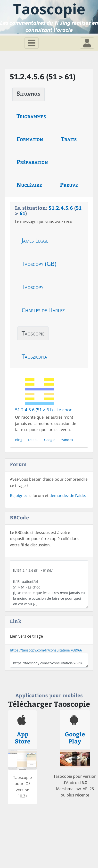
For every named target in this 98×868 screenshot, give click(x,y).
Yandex (67, 440)
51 (52, 208)
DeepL (33, 440)
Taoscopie (33, 333)
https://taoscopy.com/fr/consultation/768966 (46, 650)
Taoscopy (33, 287)
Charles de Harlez (43, 310)
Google (50, 440)
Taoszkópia (34, 356)
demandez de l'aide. (68, 496)
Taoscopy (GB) (39, 264)
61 (22, 213)
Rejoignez (19, 496)
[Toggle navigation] (32, 43)
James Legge (35, 240)
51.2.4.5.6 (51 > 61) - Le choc (44, 410)
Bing (19, 440)
